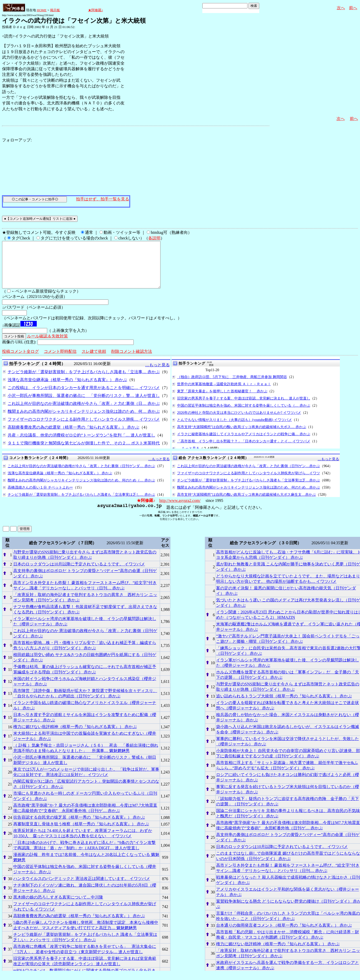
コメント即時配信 (60, 361)
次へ (341, 8)
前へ (353, 8)
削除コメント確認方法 (132, 361)
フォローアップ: (17, 140)
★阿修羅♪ (96, 10)
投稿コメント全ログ (20, 361)
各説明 (154, 238)
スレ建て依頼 (94, 361)
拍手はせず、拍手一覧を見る (103, 199)
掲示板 (55, 10)
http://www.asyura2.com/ (180, 510)
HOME (42, 10)
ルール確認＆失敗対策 (47, 345)
